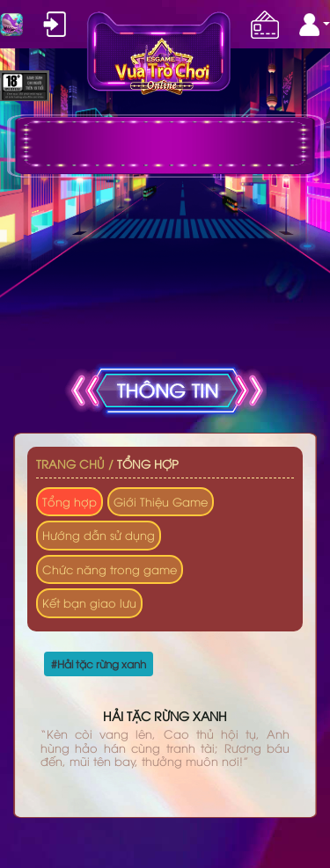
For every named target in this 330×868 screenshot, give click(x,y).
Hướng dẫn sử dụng (99, 535)
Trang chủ (70, 463)
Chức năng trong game (110, 569)
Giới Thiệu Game (161, 501)
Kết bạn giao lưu (89, 602)
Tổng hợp (148, 463)
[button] (315, 25)
